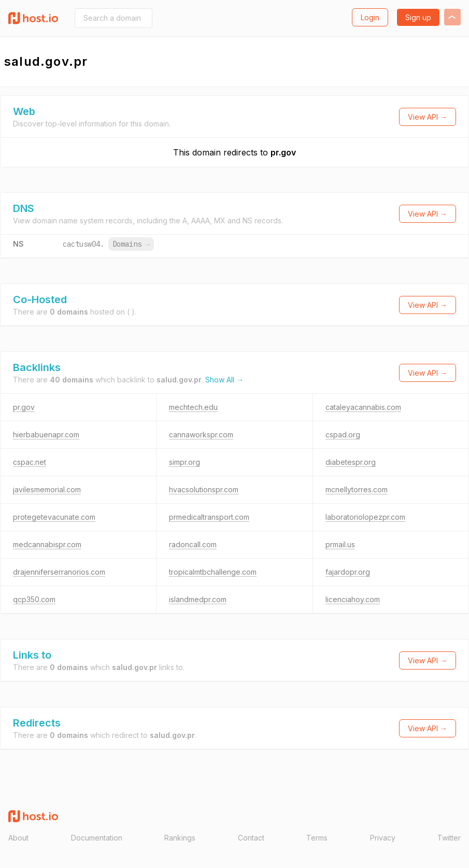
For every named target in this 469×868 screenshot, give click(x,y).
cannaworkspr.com (201, 435)
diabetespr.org (351, 462)
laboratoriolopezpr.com (365, 517)
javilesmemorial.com (47, 489)
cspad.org (343, 435)
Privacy (383, 838)
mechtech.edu (193, 407)
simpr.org (184, 462)
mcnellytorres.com (357, 489)
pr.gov (283, 152)
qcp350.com (34, 599)
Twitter (449, 838)
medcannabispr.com (47, 544)
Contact (251, 838)
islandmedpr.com (198, 599)
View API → (428, 117)
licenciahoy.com (353, 599)
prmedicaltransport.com (209, 517)
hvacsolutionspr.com (204, 489)
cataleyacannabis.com (363, 407)
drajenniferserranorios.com (59, 572)
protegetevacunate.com (54, 517)
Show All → (224, 380)
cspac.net (30, 462)
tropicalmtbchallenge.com (213, 572)
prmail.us (340, 544)
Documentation (97, 838)
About (18, 838)
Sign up (418, 17)
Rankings (180, 838)
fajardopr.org (348, 572)
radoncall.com (193, 544)
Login (370, 17)
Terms (317, 838)
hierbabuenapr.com (46, 435)
